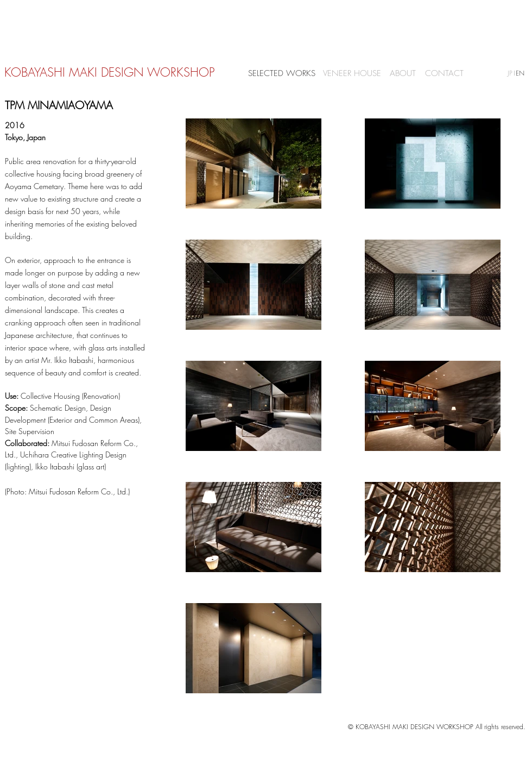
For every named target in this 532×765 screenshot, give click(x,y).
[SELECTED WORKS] (282, 74)
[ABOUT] (403, 74)
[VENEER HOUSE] (352, 74)
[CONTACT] (444, 74)
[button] (514, 73)
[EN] (520, 74)
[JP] (510, 74)
